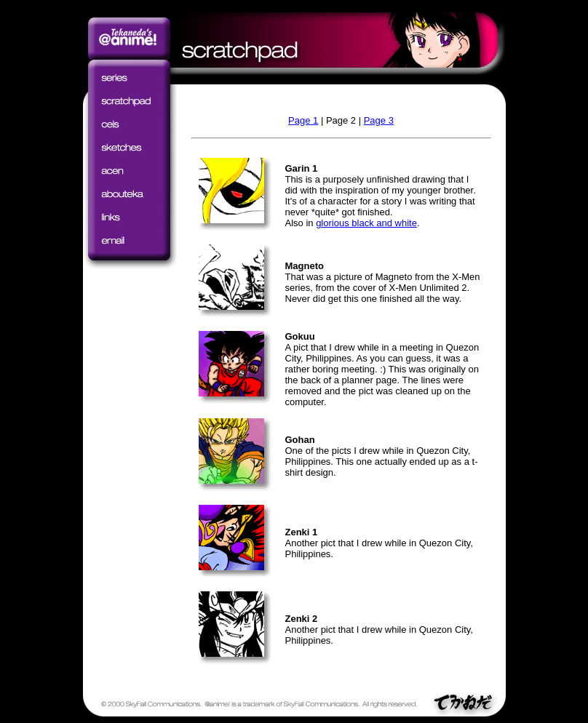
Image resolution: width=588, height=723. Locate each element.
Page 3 (379, 120)
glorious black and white (366, 223)
